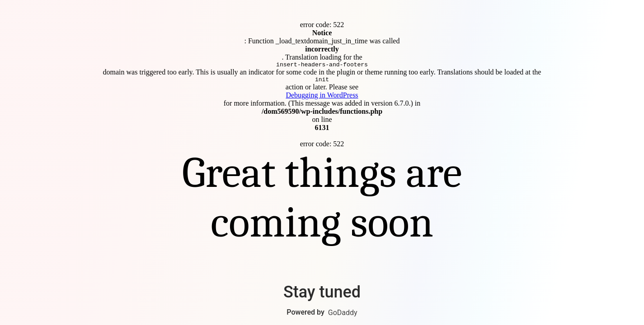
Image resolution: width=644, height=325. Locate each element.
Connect (322, 163)
